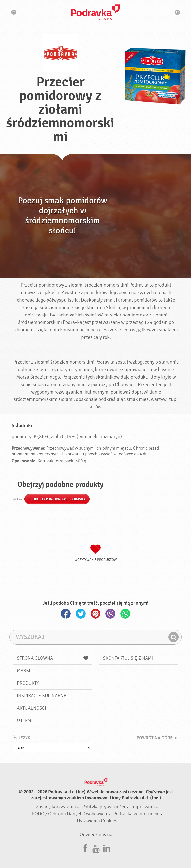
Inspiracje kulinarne (42, 696)
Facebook (66, 614)
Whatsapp (125, 614)
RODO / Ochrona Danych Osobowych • (72, 814)
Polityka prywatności (104, 807)
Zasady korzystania (56, 807)
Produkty (28, 683)
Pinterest (95, 614)
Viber (110, 614)
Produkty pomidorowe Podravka (57, 499)
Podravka (95, 12)
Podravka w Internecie (136, 814)
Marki (24, 671)
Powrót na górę (155, 738)
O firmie (26, 721)
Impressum (143, 807)
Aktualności (31, 708)
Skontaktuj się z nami (128, 658)
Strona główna (52, 658)
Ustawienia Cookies (97, 821)
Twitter (81, 614)
